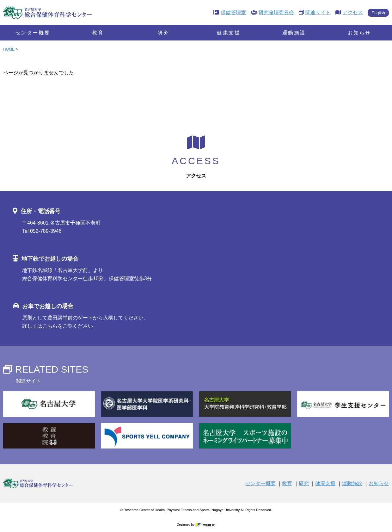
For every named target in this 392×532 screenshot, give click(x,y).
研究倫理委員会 (272, 12)
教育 (98, 33)
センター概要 (33, 33)
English (378, 13)
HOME (9, 49)
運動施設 (294, 33)
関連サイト (315, 12)
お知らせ (359, 33)
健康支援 (229, 33)
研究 (163, 33)
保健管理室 (230, 12)
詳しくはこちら (40, 326)
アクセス (349, 12)
